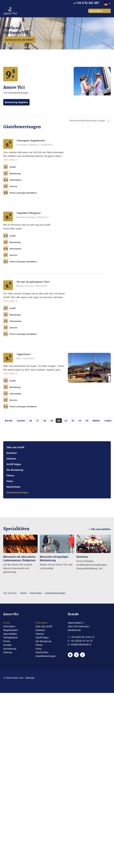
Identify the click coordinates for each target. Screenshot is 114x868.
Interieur (11, 459)
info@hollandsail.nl (81, 644)
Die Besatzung (15, 470)
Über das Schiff (15, 447)
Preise (7, 641)
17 (38, 421)
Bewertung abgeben (16, 102)
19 (52, 421)
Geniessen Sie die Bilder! (19, 40)
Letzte (108, 421)
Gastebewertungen (17, 492)
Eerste (9, 421)
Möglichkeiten (11, 630)
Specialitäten (10, 634)
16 (31, 421)
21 (66, 421)
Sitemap (8, 652)
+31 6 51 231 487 (86, 3)
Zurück (21, 421)
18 (45, 421)
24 (87, 421)
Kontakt (7, 645)
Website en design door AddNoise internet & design (47, 678)
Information (9, 626)
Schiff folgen (14, 464)
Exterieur (12, 453)
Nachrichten (13, 487)
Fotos (10, 481)
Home (6, 623)
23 (80, 421)
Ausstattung (10, 649)
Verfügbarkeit (10, 637)
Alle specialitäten (99, 529)
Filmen (10, 475)
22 (73, 421)
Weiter (96, 421)
